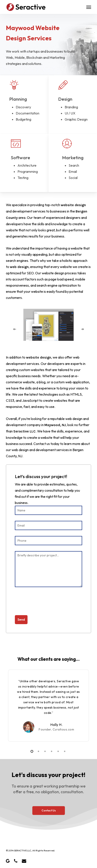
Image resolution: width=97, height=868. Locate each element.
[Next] (82, 329)
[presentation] (48, 603)
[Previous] (15, 329)
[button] (89, 7)
